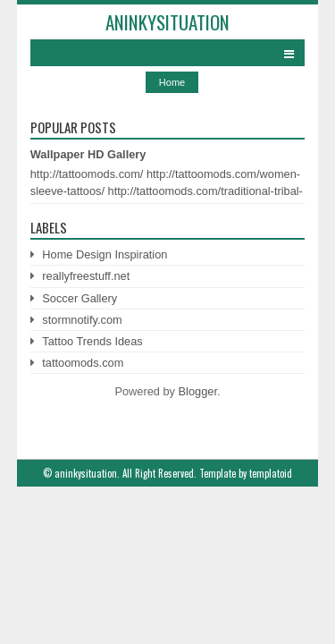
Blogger (198, 391)
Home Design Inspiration (105, 254)
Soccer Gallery (80, 298)
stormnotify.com (82, 320)
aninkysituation (167, 22)
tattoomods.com (83, 363)
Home (172, 82)
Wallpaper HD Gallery (88, 154)
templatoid (271, 473)
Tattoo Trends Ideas (92, 341)
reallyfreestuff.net (86, 276)
